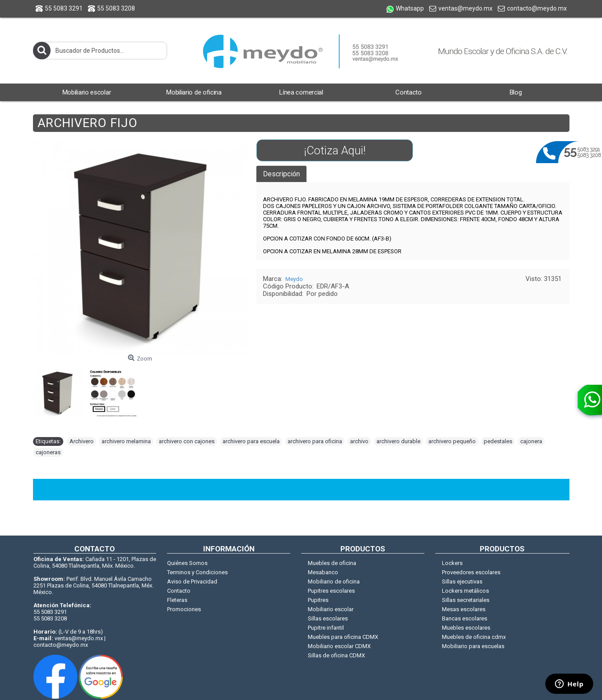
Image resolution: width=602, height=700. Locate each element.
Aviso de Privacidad (192, 582)
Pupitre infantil (326, 628)
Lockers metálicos (465, 591)
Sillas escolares (328, 618)
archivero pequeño (452, 441)
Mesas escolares (464, 609)
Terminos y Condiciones (197, 572)
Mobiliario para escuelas (473, 646)
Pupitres (318, 600)
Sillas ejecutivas (462, 582)
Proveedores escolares (471, 572)
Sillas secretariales (466, 600)
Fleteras (177, 600)
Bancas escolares (465, 618)
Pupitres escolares (331, 591)
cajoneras (48, 452)
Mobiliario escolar (331, 609)
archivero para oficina (315, 441)
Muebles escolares (466, 628)
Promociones (184, 609)
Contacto (179, 591)
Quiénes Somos (187, 563)
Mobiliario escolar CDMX (339, 646)
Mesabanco (323, 572)
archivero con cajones (187, 441)
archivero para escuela (251, 441)
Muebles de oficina (332, 563)
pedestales (498, 441)
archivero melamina (126, 441)
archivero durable (398, 441)
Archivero (82, 441)
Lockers (452, 563)
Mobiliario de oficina (334, 582)
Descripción (281, 174)
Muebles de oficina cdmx (474, 637)
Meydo (294, 279)
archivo (359, 441)
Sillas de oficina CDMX (336, 655)
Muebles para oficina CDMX (343, 637)
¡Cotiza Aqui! (335, 150)
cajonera (531, 441)
